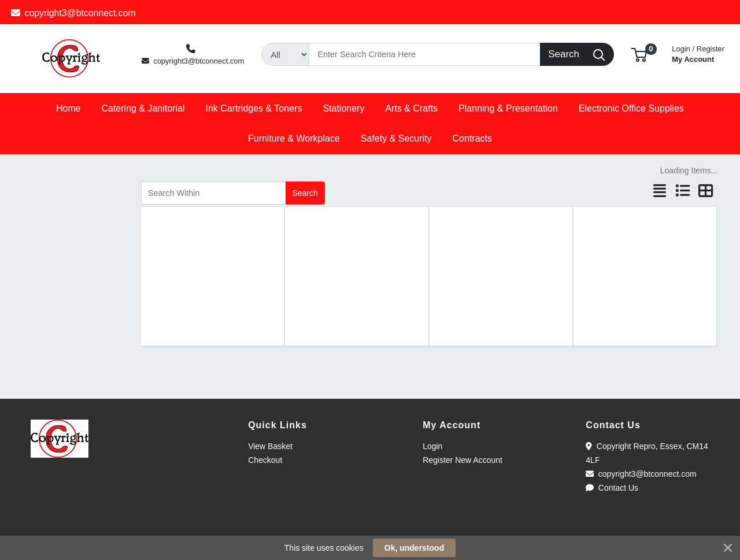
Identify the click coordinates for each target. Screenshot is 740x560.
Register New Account (462, 460)
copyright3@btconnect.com (73, 13)
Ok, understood (414, 548)
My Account (698, 53)
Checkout (265, 460)
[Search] (425, 54)
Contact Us (612, 488)
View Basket (270, 446)
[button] (639, 54)
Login (432, 446)
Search (305, 193)
